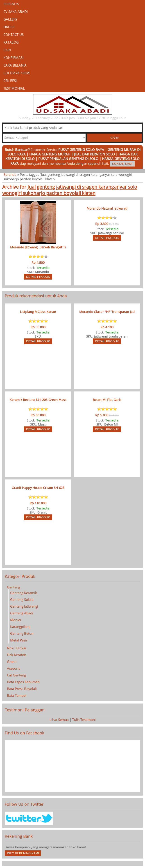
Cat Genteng (16, 675)
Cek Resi (10, 81)
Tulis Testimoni (84, 720)
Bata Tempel (17, 695)
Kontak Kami (122, 164)
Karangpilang (20, 627)
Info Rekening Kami (23, 853)
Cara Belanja (15, 65)
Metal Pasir (19, 640)
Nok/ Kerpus (17, 648)
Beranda (11, 4)
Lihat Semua (59, 720)
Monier (16, 620)
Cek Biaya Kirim (16, 73)
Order (9, 27)
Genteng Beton (22, 633)
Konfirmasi (13, 58)
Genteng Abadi (22, 613)
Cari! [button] (115, 138)
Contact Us (14, 35)
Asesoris (14, 668)
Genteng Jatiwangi (24, 606)
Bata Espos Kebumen (23, 682)
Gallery (10, 19)
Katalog (11, 42)
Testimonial (14, 88)
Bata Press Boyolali (22, 689)
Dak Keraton (17, 655)
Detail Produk (38, 277)
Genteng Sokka (22, 599)
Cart (7, 50)
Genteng (14, 587)
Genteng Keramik (24, 593)
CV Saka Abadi (16, 12)
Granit (12, 662)
